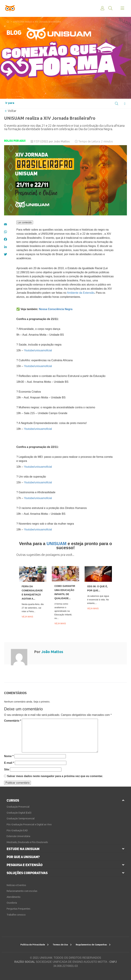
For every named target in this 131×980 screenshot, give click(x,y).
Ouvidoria (12, 903)
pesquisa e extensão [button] (25, 865)
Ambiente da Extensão (81, 293)
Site (7, 769)
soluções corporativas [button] (27, 873)
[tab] (65, 800)
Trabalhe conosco (16, 915)
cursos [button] (13, 800)
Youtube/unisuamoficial (38, 350)
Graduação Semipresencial (21, 818)
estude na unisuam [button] (23, 849)
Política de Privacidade (35, 945)
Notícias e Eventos (16, 885)
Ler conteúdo (25, 222)
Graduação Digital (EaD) (19, 813)
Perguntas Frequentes (19, 909)
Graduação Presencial (18, 807)
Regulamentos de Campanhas (93, 945)
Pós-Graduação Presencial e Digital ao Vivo (29, 824)
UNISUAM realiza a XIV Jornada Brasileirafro (37, 22)
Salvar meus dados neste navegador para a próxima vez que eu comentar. (55, 776)
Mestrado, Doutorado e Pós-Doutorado (27, 842)
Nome (9, 756)
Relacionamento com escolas (22, 891)
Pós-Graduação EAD (17, 830)
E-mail (9, 763)
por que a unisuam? (23, 857)
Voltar (11, 111)
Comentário (13, 721)
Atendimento (14, 897)
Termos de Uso (62, 945)
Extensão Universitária (18, 836)
